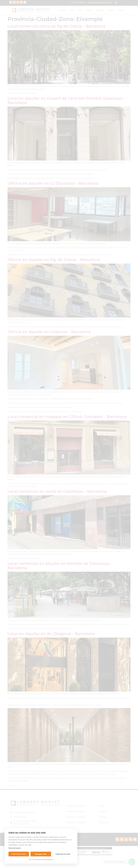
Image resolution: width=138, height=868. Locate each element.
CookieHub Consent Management (44, 860)
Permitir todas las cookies (19, 854)
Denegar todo (41, 854)
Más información (15, 848)
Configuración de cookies (63, 854)
